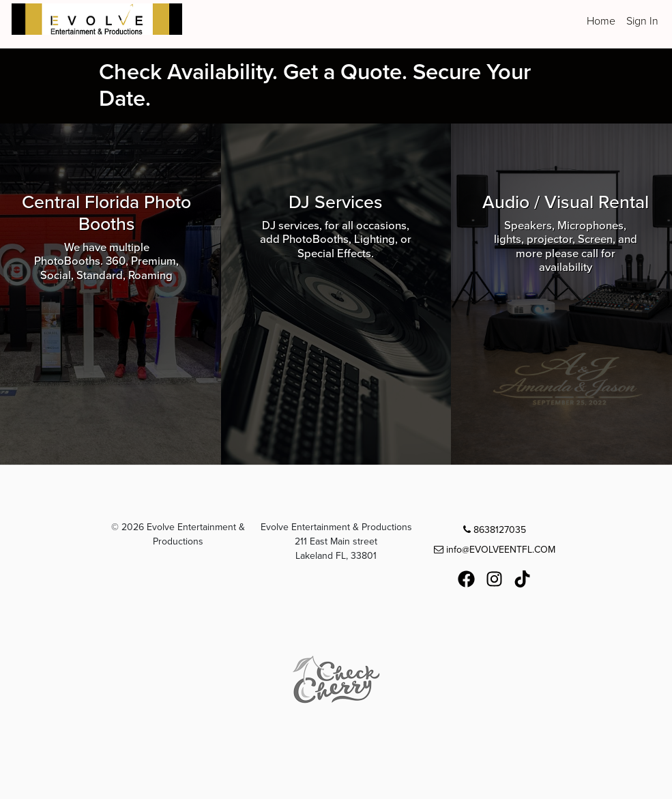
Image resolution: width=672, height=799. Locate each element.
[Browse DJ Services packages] (336, 294)
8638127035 (495, 530)
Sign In (642, 21)
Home (601, 21)
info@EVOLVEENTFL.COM (495, 550)
